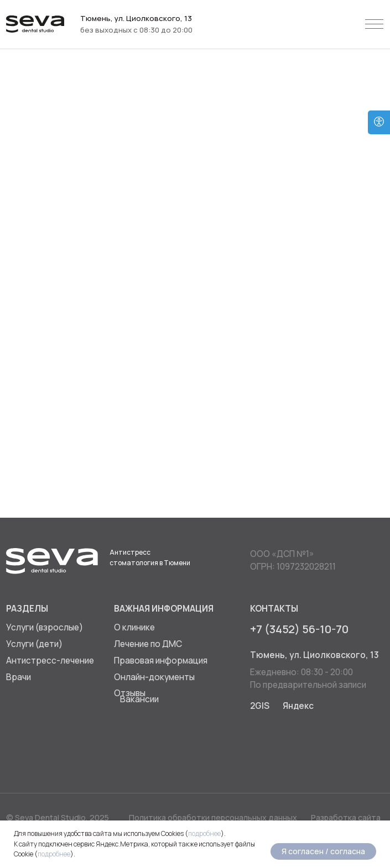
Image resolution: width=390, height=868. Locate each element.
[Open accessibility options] (379, 122)
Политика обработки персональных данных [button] (213, 817)
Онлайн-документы (154, 677)
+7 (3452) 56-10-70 (299, 629)
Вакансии (139, 699)
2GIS (260, 706)
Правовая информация (161, 661)
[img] (261, 742)
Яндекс (298, 706)
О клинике (134, 627)
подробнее (204, 833)
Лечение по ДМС (148, 644)
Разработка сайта (346, 817)
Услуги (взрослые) (45, 627)
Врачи (19, 677)
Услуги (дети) (34, 644)
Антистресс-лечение (50, 661)
